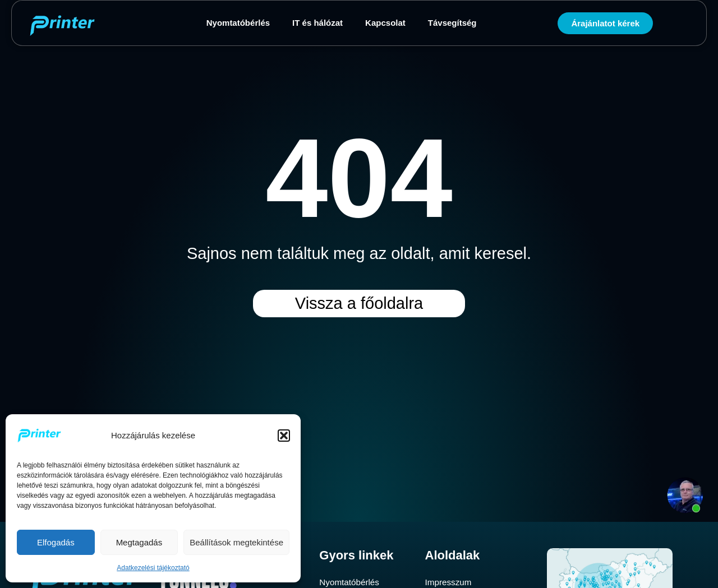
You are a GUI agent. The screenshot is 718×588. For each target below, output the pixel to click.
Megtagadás (139, 542)
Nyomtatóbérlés (238, 23)
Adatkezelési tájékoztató (153, 568)
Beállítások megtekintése (236, 542)
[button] (284, 436)
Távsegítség (452, 23)
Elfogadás (56, 542)
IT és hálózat (317, 23)
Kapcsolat (385, 23)
